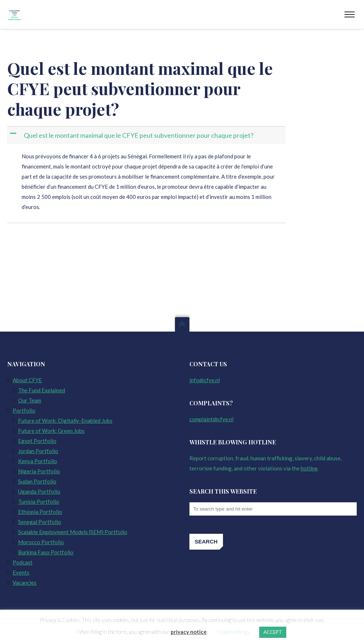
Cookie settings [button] (233, 632)
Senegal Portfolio (40, 522)
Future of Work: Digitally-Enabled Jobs (65, 421)
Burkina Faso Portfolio (46, 552)
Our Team (30, 400)
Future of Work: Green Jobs (51, 431)
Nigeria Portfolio (39, 471)
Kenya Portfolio (38, 461)
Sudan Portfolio (37, 481)
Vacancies (25, 583)
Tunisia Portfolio (39, 502)
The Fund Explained (42, 390)
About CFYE (27, 380)
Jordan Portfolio (38, 451)
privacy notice (189, 632)
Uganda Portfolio (39, 491)
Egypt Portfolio (37, 441)
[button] (147, 135)
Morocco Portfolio (41, 542)
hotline (309, 468)
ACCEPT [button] (273, 632)
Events (21, 572)
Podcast (23, 562)
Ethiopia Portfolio (40, 512)
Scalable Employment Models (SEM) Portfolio (73, 532)
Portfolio (24, 410)
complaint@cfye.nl (211, 419)
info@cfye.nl (205, 380)
